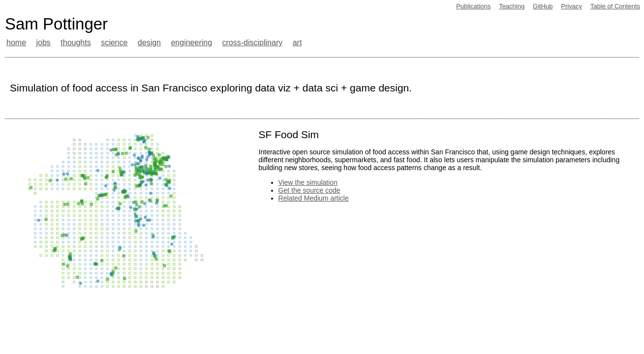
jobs (43, 43)
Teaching (512, 6)
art (297, 43)
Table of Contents (615, 6)
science (114, 43)
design (149, 43)
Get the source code (309, 190)
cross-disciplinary (253, 43)
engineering (191, 43)
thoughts (76, 43)
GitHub (543, 6)
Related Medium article (314, 198)
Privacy (571, 6)
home (16, 43)
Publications (473, 6)
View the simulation (308, 182)
